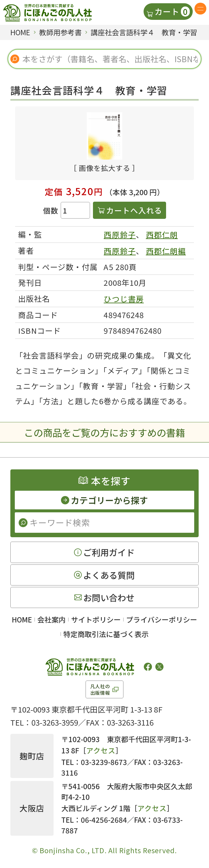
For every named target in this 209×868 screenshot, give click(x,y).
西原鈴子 (120, 234)
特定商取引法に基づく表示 (106, 634)
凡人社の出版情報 (100, 689)
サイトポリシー (96, 619)
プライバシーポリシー (162, 619)
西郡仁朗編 (166, 251)
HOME (22, 619)
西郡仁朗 (162, 234)
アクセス (101, 750)
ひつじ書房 (124, 299)
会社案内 (52, 619)
